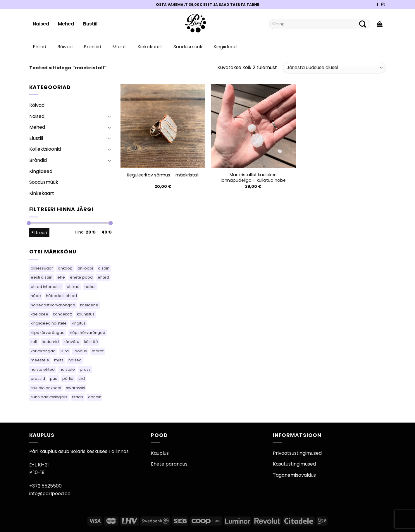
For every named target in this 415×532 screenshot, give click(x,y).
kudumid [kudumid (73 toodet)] (51, 342)
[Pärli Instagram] (383, 5)
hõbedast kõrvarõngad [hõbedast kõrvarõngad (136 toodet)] (53, 305)
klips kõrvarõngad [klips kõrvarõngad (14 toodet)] (48, 333)
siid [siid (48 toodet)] (82, 379)
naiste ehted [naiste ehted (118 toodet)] (43, 369)
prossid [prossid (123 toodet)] (38, 379)
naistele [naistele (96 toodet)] (67, 369)
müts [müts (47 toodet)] (59, 360)
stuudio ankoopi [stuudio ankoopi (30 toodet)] (46, 388)
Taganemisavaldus (294, 475)
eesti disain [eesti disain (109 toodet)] (42, 277)
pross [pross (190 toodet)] (85, 369)
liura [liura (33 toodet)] (65, 351)
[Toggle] (109, 116)
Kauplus (160, 453)
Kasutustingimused (294, 464)
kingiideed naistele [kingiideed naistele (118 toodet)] (49, 323)
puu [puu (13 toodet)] (54, 379)
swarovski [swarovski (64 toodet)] (75, 388)
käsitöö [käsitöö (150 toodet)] (91, 342)
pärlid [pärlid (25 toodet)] (68, 379)
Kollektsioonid (45, 149)
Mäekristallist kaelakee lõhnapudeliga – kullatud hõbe (253, 177)
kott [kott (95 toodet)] (34, 342)
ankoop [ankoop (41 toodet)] (65, 268)
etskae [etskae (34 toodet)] (73, 287)
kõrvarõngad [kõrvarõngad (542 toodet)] (43, 351)
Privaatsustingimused (297, 453)
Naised (41, 24)
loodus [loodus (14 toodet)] (80, 351)
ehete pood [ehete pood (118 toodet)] (81, 277)
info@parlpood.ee (50, 494)
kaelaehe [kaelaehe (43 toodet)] (89, 305)
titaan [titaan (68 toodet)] (78, 397)
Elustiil (90, 24)
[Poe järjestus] (334, 68)
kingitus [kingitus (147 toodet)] (79, 323)
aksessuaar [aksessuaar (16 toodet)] (42, 268)
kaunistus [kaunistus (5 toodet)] (86, 314)
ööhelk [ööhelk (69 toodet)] (94, 397)
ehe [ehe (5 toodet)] (61, 277)
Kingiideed (225, 47)
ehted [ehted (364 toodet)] (103, 277)
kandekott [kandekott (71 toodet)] (63, 314)
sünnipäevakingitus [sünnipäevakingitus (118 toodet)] (49, 397)
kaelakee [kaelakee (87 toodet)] (39, 314)
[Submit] (363, 24)
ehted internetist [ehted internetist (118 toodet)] (46, 287)
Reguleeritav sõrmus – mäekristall (163, 175)
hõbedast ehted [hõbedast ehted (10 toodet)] (61, 296)
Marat (119, 47)
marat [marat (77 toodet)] (98, 351)
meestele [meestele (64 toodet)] (40, 360)
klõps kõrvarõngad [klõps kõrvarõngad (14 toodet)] (87, 333)
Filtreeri (39, 233)
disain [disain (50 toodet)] (104, 268)
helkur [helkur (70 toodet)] (90, 287)
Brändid (92, 47)
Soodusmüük (188, 47)
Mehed (66, 24)
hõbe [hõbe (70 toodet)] (36, 296)
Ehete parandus (169, 464)
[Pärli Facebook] (378, 5)
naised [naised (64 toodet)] (75, 360)
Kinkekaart (150, 47)
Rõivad (65, 47)
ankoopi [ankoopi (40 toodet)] (85, 268)
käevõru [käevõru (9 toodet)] (72, 342)
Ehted (39, 47)
